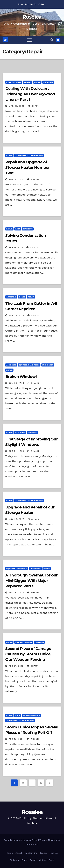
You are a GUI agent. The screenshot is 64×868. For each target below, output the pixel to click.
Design (43, 853)
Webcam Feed (46, 860)
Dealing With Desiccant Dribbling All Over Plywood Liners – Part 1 (30, 94)
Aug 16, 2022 (16, 593)
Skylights (48, 82)
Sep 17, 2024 (16, 247)
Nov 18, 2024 (16, 179)
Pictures (14, 860)
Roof (18, 229)
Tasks (33, 860)
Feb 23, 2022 (16, 739)
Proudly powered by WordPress (21, 840)
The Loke (39, 642)
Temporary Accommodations (29, 155)
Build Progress (14, 82)
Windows (32, 433)
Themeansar (32, 845)
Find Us (53, 853)
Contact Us (31, 853)
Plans (24, 860)
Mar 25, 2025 (17, 106)
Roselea (32, 17)
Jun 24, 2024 (16, 383)
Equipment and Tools (29, 365)
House (22, 297)
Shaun (34, 106)
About (19, 853)
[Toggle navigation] (29, 40)
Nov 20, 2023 (16, 519)
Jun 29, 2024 (16, 315)
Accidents (11, 365)
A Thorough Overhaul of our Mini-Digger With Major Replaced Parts (31, 581)
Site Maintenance (24, 642)
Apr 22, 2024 (16, 451)
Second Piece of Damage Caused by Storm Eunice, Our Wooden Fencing (28, 654)
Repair (37, 82)
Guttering (11, 297)
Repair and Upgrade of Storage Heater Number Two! (27, 167)
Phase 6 (28, 82)
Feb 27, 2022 (16, 666)
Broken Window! (21, 377)
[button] (52, 40)
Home (10, 853)
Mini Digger (48, 365)
